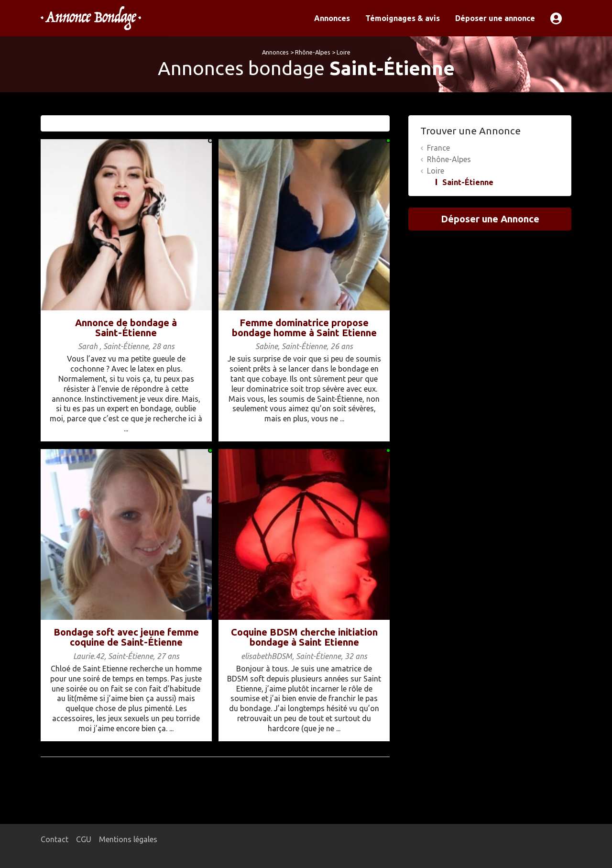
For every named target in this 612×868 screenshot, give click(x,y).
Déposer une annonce (495, 18)
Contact (55, 839)
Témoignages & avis (403, 18)
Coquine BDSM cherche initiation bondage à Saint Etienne (304, 637)
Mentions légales (128, 839)
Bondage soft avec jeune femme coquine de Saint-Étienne (126, 637)
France (438, 148)
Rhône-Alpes (313, 52)
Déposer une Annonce (490, 219)
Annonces (332, 18)
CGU (84, 839)
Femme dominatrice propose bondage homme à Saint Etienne (304, 328)
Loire (344, 52)
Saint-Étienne (468, 182)
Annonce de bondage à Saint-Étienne (126, 328)
